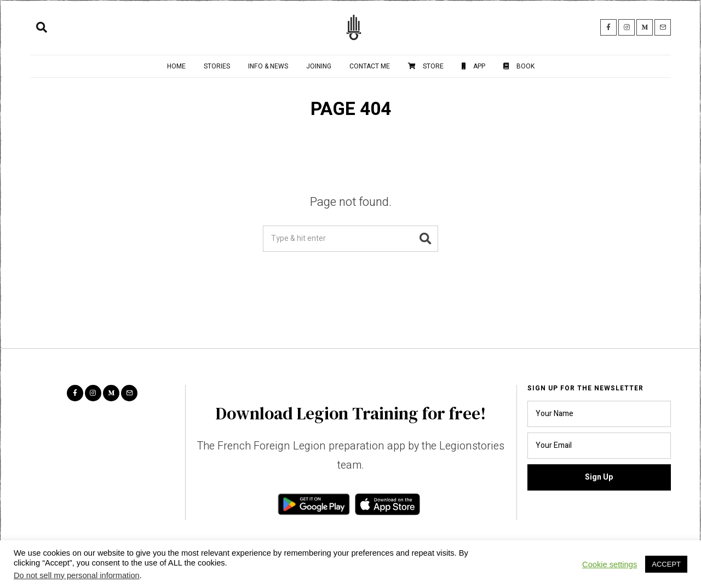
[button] (425, 239)
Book (519, 66)
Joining (319, 66)
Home (176, 66)
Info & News (268, 66)
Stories (217, 66)
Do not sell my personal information (77, 575)
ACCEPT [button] (666, 564)
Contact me (370, 66)
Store (426, 66)
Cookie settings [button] (610, 564)
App (473, 66)
